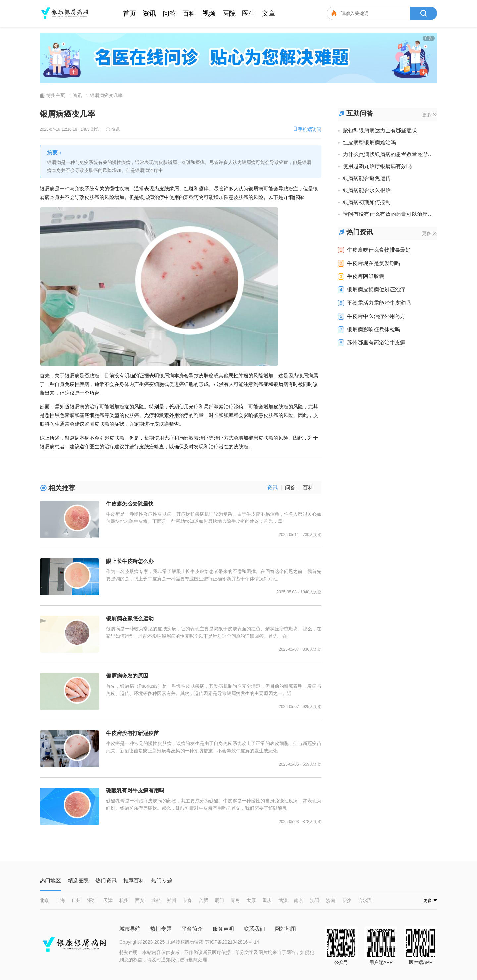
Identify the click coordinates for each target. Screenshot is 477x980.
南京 (299, 900)
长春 (187, 900)
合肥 (203, 900)
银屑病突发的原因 (127, 676)
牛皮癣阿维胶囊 (366, 276)
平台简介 (192, 929)
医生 (249, 13)
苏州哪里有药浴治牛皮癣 (376, 343)
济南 (331, 900)
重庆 (267, 900)
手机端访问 (307, 129)
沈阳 (315, 900)
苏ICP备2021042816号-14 (232, 942)
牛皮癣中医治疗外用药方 (376, 316)
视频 (209, 13)
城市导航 (130, 929)
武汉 (283, 900)
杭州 (124, 900)
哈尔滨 (365, 900)
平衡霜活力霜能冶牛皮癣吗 (379, 303)
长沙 (346, 900)
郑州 (172, 900)
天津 (108, 900)
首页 (130, 13)
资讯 (149, 13)
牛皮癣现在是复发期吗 (374, 263)
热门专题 (161, 929)
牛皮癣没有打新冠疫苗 (132, 733)
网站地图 (286, 929)
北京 (44, 900)
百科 (189, 13)
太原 (251, 900)
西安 (140, 900)
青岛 (235, 900)
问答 (169, 13)
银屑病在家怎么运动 (130, 618)
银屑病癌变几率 (106, 95)
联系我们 (254, 929)
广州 (76, 900)
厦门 (219, 900)
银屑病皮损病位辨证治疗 (376, 290)
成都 (156, 900)
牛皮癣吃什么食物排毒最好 (379, 250)
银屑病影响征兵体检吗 (374, 330)
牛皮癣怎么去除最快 (130, 504)
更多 (429, 115)
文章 (269, 13)
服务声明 (223, 929)
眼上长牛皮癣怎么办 (130, 561)
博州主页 (56, 95)
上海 (60, 900)
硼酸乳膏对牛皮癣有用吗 (135, 791)
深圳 (92, 900)
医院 (229, 13)
